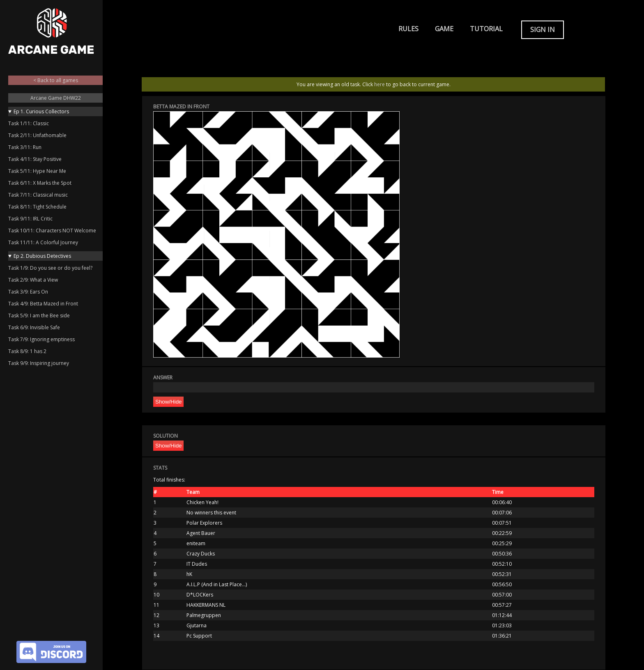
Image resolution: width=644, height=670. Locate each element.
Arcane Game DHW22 (56, 98)
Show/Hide (168, 402)
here (379, 84)
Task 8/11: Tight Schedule (37, 207)
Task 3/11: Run (25, 147)
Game (444, 29)
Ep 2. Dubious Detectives (42, 256)
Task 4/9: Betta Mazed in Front (43, 304)
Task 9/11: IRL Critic (30, 219)
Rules (408, 29)
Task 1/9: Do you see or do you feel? (50, 268)
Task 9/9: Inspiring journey (39, 363)
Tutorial (486, 29)
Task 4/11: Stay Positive (35, 159)
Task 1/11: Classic (29, 123)
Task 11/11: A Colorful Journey (43, 242)
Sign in (543, 30)
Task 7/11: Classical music (38, 195)
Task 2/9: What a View (33, 280)
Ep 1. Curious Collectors (41, 111)
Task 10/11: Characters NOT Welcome (52, 231)
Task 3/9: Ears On (28, 292)
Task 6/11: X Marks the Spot (40, 183)
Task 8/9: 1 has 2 (27, 351)
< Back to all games (56, 80)
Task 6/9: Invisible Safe (34, 327)
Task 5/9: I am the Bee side (39, 315)
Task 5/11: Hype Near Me (37, 171)
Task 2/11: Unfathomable (37, 135)
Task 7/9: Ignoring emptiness (41, 339)
